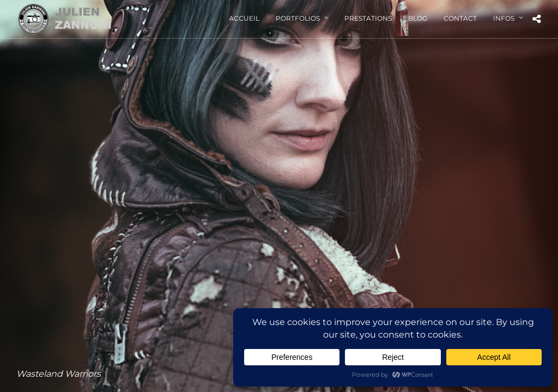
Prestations (368, 18)
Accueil (244, 18)
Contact (460, 18)
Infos (504, 18)
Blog (418, 18)
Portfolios (298, 18)
